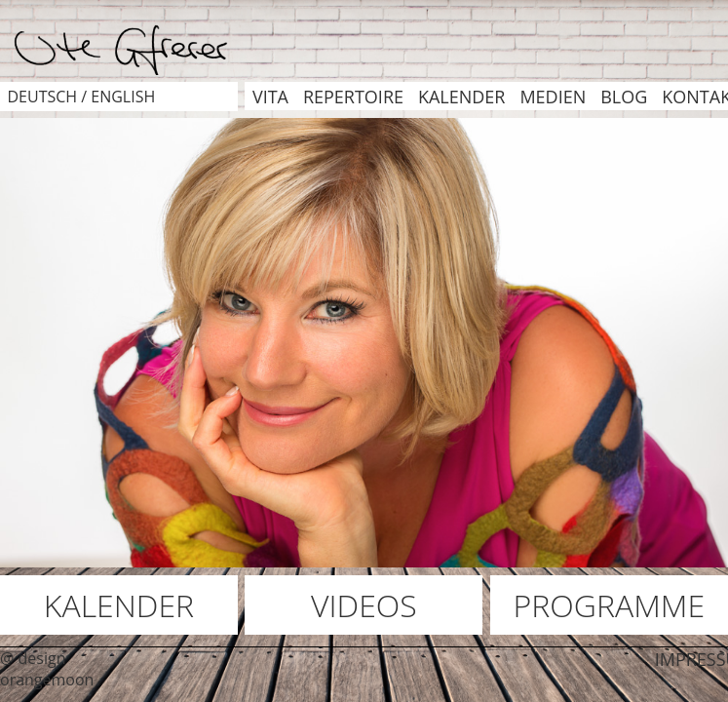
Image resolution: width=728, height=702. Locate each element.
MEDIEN (553, 97)
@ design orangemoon (47, 669)
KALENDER (462, 97)
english (123, 97)
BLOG (624, 97)
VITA (270, 97)
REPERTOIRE (353, 97)
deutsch (42, 97)
